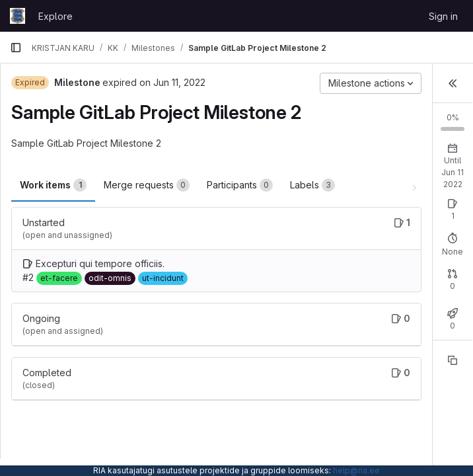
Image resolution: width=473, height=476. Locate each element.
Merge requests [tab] (147, 185)
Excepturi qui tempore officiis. (100, 263)
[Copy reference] (453, 360)
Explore (55, 16)
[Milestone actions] (371, 83)
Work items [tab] (53, 185)
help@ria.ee (356, 470)
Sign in (443, 16)
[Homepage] (18, 16)
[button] (453, 83)
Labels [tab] (312, 185)
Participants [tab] (240, 185)
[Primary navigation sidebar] (16, 48)
